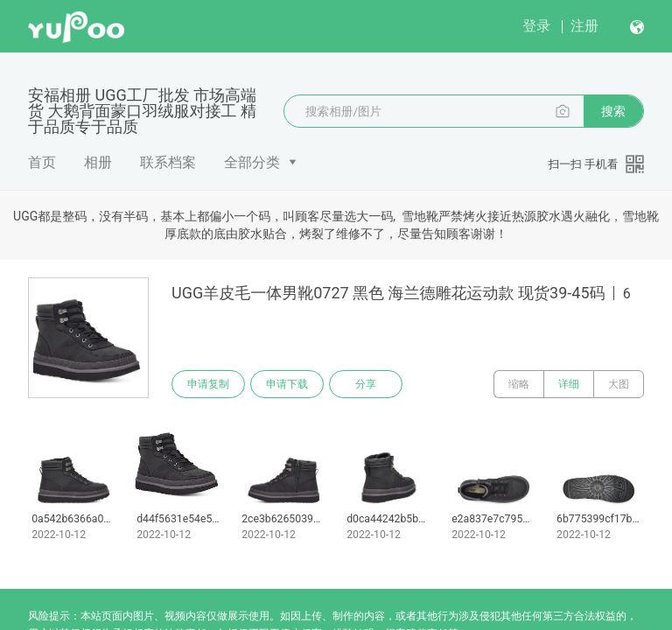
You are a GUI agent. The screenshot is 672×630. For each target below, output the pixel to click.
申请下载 (287, 384)
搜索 (613, 111)
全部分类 (252, 162)
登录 (536, 26)
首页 (42, 162)
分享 (366, 384)
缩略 (519, 384)
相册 (98, 162)
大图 (619, 384)
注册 (584, 26)
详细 (569, 384)
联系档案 (168, 162)
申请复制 (208, 384)
